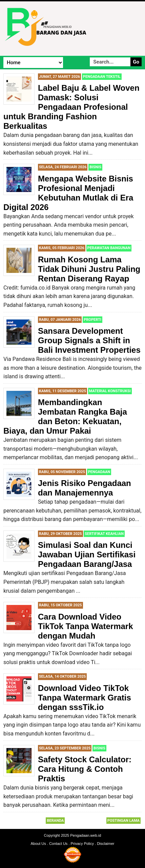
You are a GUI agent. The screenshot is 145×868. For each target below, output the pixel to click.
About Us (38, 844)
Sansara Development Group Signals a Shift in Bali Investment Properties (89, 340)
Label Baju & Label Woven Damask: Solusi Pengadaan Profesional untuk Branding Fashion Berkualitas (71, 107)
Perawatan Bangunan (109, 248)
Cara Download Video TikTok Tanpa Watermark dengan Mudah (86, 626)
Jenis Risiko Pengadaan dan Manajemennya (85, 488)
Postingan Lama (123, 821)
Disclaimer (106, 844)
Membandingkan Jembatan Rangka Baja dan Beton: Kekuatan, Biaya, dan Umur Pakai (65, 416)
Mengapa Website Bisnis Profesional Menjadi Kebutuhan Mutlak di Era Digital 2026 (68, 193)
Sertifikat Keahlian (104, 534)
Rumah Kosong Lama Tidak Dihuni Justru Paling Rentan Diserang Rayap (89, 269)
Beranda (55, 821)
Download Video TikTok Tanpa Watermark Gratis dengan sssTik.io (85, 698)
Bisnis (95, 167)
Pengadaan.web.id (86, 835)
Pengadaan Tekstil (102, 77)
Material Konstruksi (110, 391)
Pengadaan (99, 472)
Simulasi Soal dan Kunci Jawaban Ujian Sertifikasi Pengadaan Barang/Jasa (87, 554)
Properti (92, 320)
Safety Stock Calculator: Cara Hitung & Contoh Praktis (85, 769)
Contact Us (58, 844)
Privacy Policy (82, 844)
